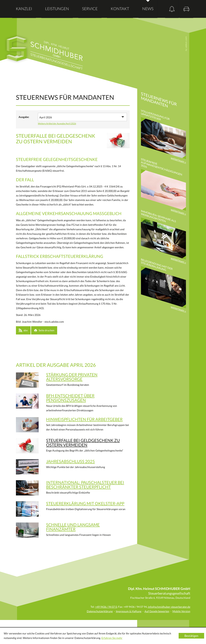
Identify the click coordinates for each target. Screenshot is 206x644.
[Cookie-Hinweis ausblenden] (191, 636)
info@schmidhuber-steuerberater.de (169, 607)
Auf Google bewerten (157, 611)
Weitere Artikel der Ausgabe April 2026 (57, 123)
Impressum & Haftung (129, 611)
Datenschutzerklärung (100, 611)
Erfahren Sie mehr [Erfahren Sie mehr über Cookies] (112, 638)
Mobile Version (181, 611)
